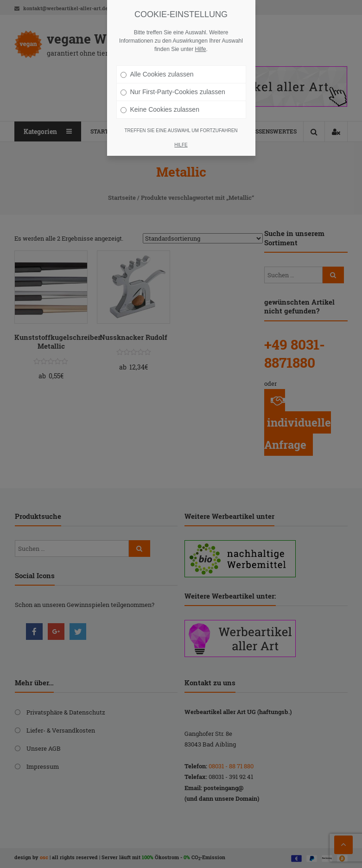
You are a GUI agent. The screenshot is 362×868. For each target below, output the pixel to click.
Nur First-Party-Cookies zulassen (173, 92)
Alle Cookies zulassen (157, 74)
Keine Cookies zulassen (160, 109)
